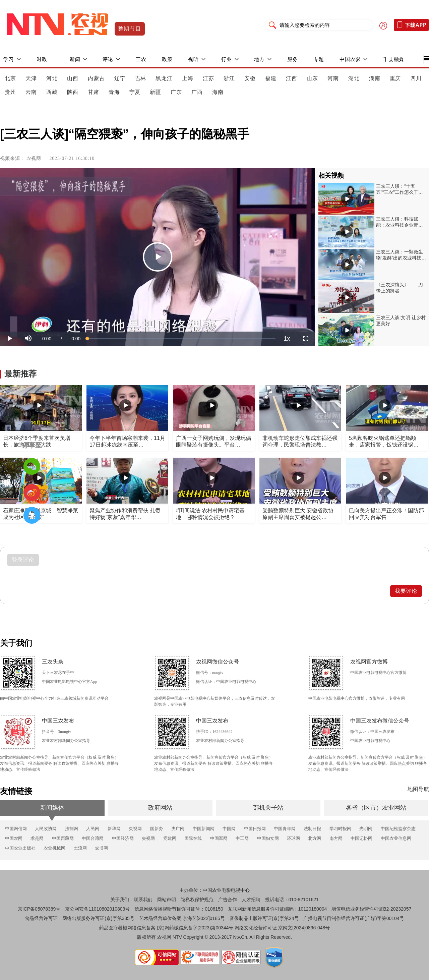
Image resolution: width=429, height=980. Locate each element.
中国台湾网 (93, 838)
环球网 (293, 838)
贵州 (10, 92)
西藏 (52, 92)
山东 (312, 78)
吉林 (141, 78)
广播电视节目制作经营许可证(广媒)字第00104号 (354, 918)
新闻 (75, 59)
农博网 (101, 848)
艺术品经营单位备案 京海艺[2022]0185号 (182, 918)
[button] (28, 339)
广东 (176, 92)
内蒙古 (96, 78)
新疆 (156, 92)
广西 (197, 92)
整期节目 (130, 29)
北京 (10, 78)
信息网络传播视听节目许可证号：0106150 (179, 909)
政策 (167, 59)
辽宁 (120, 78)
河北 (52, 78)
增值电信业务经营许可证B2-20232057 (371, 909)
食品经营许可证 (41, 918)
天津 (31, 78)
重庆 (395, 78)
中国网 (229, 829)
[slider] (181, 339)
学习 (9, 59)
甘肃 (94, 92)
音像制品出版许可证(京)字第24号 (264, 918)
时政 (42, 59)
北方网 (315, 838)
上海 (188, 78)
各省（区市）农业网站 (376, 808)
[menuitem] (287, 339)
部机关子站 (268, 808)
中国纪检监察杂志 (398, 829)
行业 (227, 59)
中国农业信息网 (396, 838)
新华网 (114, 829)
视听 (193, 59)
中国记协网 (361, 838)
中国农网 (14, 838)
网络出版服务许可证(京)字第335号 (98, 918)
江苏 (208, 78)
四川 (416, 78)
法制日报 (312, 829)
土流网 (80, 848)
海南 (218, 92)
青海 (114, 92)
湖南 (375, 78)
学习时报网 (340, 829)
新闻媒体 (52, 808)
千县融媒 (394, 59)
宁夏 (135, 92)
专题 (319, 59)
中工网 (242, 838)
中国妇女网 (268, 838)
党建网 (170, 838)
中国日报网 (255, 829)
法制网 (72, 829)
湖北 (354, 78)
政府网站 (160, 808)
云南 (31, 92)
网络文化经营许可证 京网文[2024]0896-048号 (282, 928)
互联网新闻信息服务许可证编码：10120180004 (278, 909)
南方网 (336, 838)
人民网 (93, 829)
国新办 (157, 829)
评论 (108, 59)
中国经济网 (123, 838)
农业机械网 (54, 848)
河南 (333, 78)
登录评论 (23, 560)
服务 (293, 59)
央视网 (135, 829)
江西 (292, 78)
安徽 (250, 78)
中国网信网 (16, 829)
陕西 (73, 92)
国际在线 (193, 838)
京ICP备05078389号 (39, 909)
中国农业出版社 (20, 848)
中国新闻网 (204, 829)
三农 (141, 59)
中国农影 (350, 59)
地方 (259, 59)
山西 (73, 78)
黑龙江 (164, 78)
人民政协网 (46, 829)
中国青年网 (285, 829)
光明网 (366, 829)
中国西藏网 (63, 838)
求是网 (37, 838)
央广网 (178, 829)
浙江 (229, 78)
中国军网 (219, 838)
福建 (271, 78)
